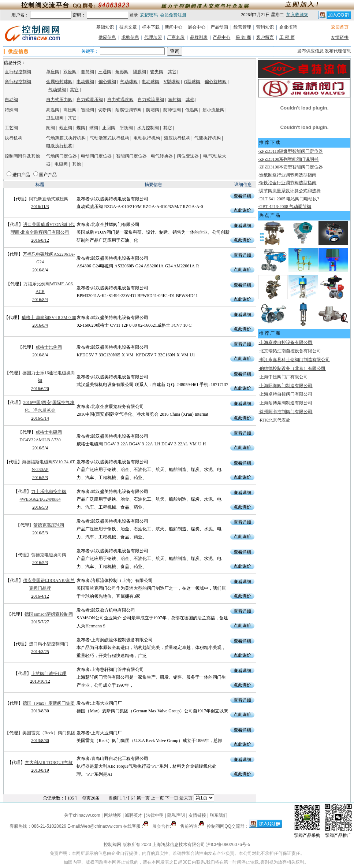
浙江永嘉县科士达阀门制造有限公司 (295, 360)
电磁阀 (61, 164)
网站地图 (113, 815)
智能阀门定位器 (131, 156)
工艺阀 (11, 128)
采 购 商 (243, 37)
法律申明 (155, 815)
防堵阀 (153, 110)
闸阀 (51, 128)
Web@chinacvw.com (101, 826)
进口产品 (21, 175)
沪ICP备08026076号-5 (228, 845)
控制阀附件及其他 (22, 156)
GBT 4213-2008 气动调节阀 (285, 207)
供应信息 (107, 37)
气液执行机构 (208, 138)
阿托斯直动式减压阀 (49, 199)
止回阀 (109, 128)
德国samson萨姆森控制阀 (49, 614)
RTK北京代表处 (275, 420)
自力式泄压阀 (90, 100)
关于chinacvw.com (82, 815)
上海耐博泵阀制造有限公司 (286, 403)
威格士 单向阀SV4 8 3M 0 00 (49, 318)
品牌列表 (199, 37)
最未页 (186, 798)
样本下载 (151, 27)
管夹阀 (157, 72)
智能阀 (87, 110)
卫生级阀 (55, 118)
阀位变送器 (188, 156)
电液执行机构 (59, 146)
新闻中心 (174, 27)
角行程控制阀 (18, 82)
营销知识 (265, 27)
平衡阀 (126, 128)
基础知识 (105, 27)
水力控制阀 (148, 128)
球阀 (94, 128)
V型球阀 (172, 82)
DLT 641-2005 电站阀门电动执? (289, 199)
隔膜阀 (139, 72)
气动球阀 (129, 82)
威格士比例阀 (49, 347)
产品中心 (221, 37)
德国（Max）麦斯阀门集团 (49, 703)
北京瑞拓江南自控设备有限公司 (290, 351)
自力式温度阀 (120, 100)
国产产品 (48, 175)
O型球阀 (192, 82)
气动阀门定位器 (62, 156)
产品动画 (219, 27)
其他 (190, 100)
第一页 (143, 798)
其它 (172, 72)
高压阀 (70, 110)
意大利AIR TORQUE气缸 (49, 763)
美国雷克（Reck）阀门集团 (49, 733)
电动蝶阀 (85, 82)
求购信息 (130, 37)
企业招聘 (288, 27)
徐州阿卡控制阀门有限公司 (286, 412)
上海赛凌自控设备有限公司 (286, 342)
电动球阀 (150, 82)
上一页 (157, 798)
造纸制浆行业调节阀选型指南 (288, 175)
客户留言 (265, 37)
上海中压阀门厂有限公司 (284, 377)
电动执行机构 (147, 138)
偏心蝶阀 (107, 82)
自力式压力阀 (59, 100)
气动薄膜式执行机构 (66, 138)
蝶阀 (81, 128)
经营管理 (242, 27)
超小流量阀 (213, 110)
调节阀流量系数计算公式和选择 (290, 191)
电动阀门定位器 (96, 156)
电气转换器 (162, 156)
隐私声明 (176, 815)
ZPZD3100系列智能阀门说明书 (289, 159)
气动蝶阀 (57, 90)
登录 (134, 15)
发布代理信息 (338, 51)
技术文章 (128, 27)
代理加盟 (153, 37)
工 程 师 (287, 37)
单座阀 (53, 72)
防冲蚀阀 (172, 110)
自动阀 (11, 100)
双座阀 (70, 72)
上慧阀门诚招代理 (49, 674)
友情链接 (340, 37)
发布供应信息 (310, 51)
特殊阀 (11, 110)
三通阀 (105, 72)
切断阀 (105, 110)
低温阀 (192, 110)
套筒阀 (87, 72)
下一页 (172, 798)
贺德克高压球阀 (49, 525)
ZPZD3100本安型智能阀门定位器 (291, 167)
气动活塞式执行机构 (109, 138)
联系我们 (219, 815)
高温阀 (53, 110)
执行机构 (14, 138)
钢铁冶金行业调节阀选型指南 (288, 183)
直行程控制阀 (18, 72)
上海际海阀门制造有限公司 (286, 386)
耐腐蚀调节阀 (128, 110)
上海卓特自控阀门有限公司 (286, 394)
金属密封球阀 (59, 82)
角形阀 (122, 72)
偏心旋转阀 (216, 82)
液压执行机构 (177, 138)
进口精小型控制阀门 (49, 644)
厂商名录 (176, 37)
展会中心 (197, 27)
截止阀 (66, 128)
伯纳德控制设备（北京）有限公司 (292, 368)
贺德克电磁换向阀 (49, 555)
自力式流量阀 (151, 100)
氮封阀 (175, 100)
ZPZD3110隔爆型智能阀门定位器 (291, 151)
